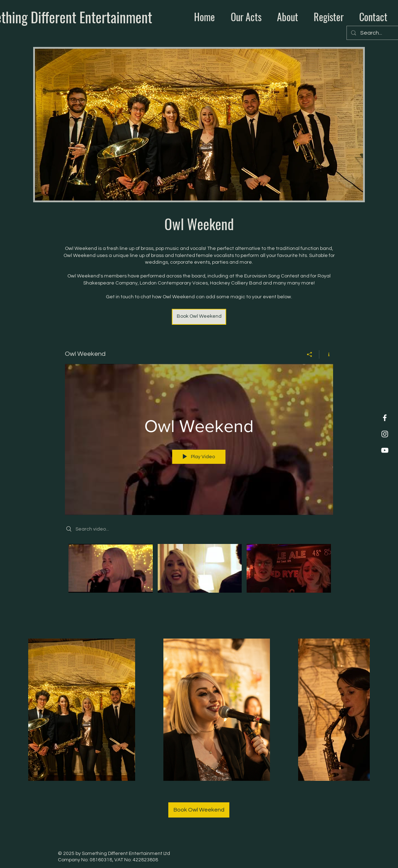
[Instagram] (385, 434)
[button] (243, 17)
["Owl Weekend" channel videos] (199, 570)
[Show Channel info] (326, 354)
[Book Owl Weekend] (199, 317)
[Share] (310, 354)
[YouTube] (385, 450)
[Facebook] (385, 418)
